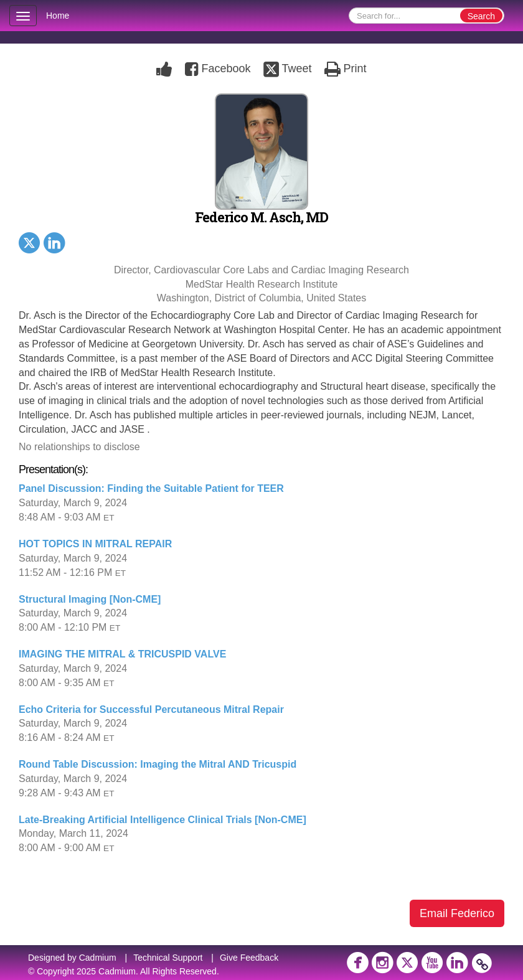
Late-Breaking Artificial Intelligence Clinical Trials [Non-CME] (163, 820)
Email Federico (457, 913)
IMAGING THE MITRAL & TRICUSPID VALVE (122, 654)
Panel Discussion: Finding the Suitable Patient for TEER (151, 488)
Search (481, 16)
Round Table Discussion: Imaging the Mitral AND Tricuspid (158, 764)
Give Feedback (249, 958)
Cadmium (98, 958)
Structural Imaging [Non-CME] (90, 599)
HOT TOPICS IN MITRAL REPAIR (95, 544)
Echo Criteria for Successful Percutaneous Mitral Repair (151, 709)
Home (58, 16)
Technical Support (168, 958)
